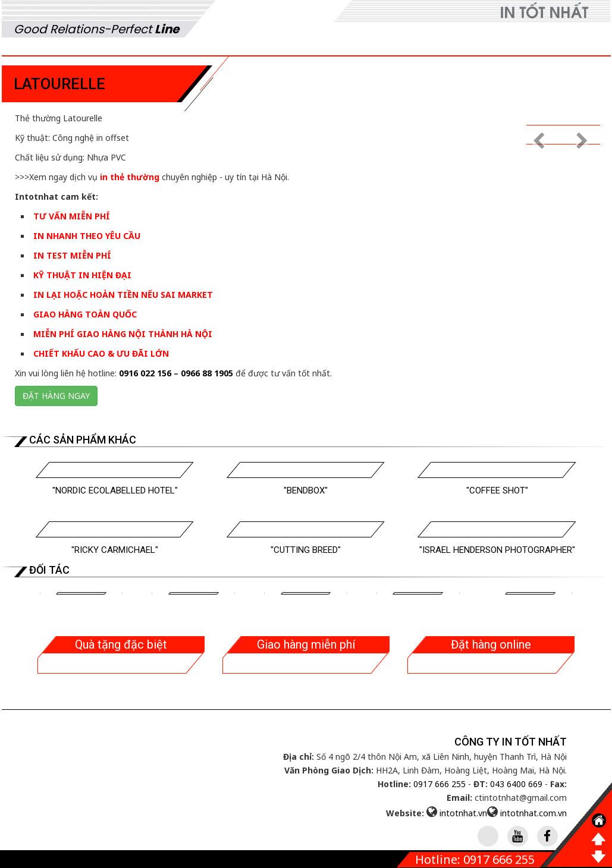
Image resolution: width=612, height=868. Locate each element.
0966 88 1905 (207, 373)
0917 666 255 (440, 784)
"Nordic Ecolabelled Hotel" (115, 490)
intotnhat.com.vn (533, 813)
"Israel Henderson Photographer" (497, 550)
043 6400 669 (516, 784)
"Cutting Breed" (306, 550)
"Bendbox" (306, 490)
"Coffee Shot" (497, 490)
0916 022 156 (145, 373)
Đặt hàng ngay (56, 396)
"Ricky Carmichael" (115, 550)
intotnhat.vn (463, 813)
